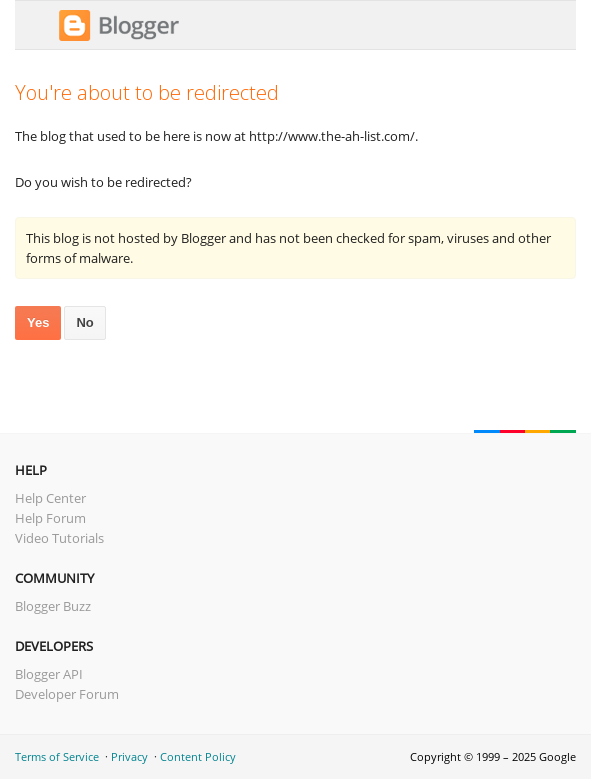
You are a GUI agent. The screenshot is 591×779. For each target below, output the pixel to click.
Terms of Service (57, 756)
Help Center (50, 498)
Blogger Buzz (53, 606)
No (84, 322)
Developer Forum (67, 694)
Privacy (129, 756)
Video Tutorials (59, 538)
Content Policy (198, 756)
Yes (38, 322)
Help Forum (50, 518)
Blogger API (49, 674)
